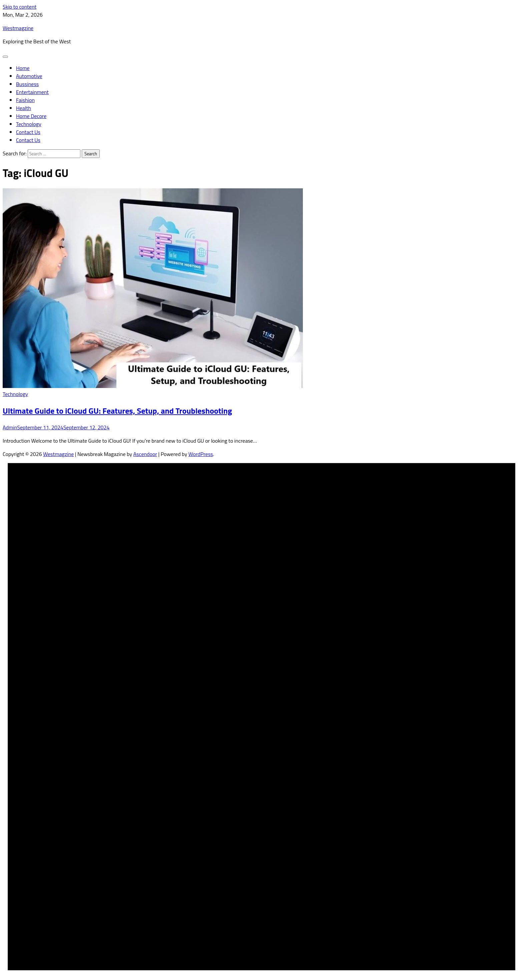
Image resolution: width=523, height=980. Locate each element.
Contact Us (28, 132)
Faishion (25, 100)
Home (23, 68)
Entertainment (32, 92)
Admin (10, 427)
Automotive (29, 76)
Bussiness (27, 84)
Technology (29, 124)
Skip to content (20, 7)
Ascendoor (145, 454)
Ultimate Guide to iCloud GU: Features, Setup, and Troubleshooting (117, 411)
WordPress (201, 454)
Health (24, 108)
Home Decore (31, 116)
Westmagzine (18, 28)
